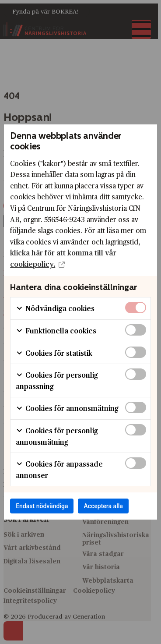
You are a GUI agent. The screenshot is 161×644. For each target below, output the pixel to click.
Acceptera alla (103, 506)
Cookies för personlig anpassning (57, 380)
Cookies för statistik (54, 353)
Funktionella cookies (56, 331)
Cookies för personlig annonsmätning (57, 436)
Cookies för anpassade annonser (59, 469)
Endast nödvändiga (42, 506)
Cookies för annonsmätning (67, 408)
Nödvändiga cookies (55, 308)
